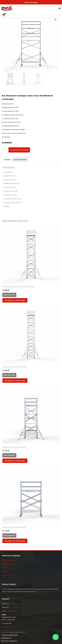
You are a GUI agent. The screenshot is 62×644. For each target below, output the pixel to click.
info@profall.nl (12, 611)
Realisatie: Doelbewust (9, 641)
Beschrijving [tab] (7, 160)
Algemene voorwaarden (9, 635)
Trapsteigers (6, 568)
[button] (60, 8)
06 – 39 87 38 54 (15, 607)
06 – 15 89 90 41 (15, 604)
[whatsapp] (55, 637)
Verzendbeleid (6, 638)
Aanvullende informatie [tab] (20, 160)
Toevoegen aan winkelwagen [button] (15, 300)
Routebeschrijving (8, 627)
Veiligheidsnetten (8, 575)
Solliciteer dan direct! (44, 592)
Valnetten (5, 571)
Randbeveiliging (8, 564)
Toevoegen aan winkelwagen (19, 150)
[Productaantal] (5, 150)
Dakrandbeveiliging (9, 560)
